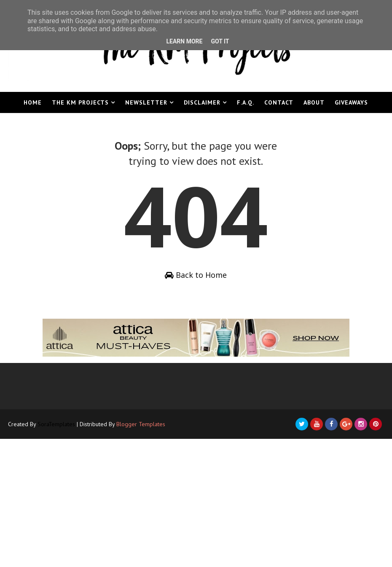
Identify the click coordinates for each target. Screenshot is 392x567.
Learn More (184, 41)
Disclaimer (202, 102)
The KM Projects (80, 102)
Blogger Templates (141, 424)
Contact (279, 102)
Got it (220, 41)
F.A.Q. (246, 102)
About (314, 102)
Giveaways (351, 102)
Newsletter (146, 102)
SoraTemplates (56, 424)
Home (33, 102)
